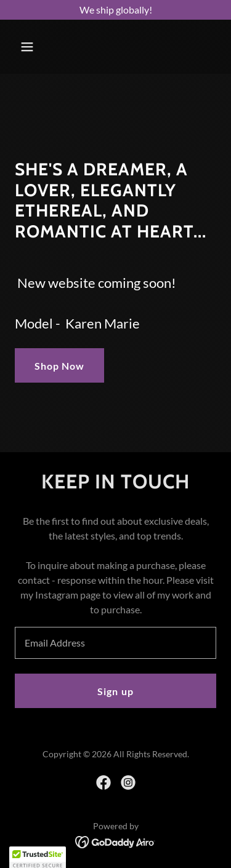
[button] (38, 47)
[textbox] (115, 643)
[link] (103, 782)
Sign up (115, 691)
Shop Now (59, 366)
